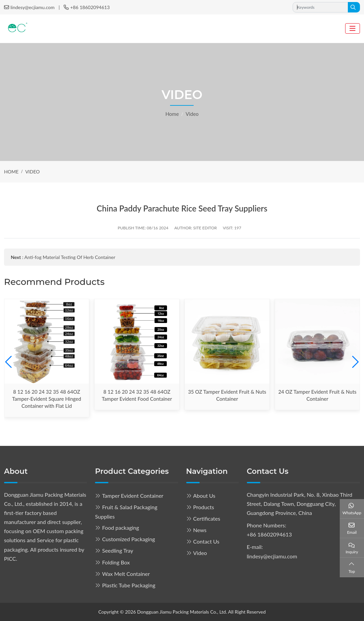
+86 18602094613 (90, 7)
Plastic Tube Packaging (129, 585)
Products (204, 507)
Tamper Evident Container (133, 496)
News (200, 530)
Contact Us (206, 541)
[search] (354, 7)
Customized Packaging (128, 539)
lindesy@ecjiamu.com (32, 7)
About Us (204, 496)
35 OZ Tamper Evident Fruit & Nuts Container (227, 395)
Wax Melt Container (126, 574)
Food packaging (121, 528)
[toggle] (353, 28)
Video (200, 553)
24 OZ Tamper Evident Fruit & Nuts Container (317, 395)
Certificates (207, 518)
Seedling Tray (118, 550)
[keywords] (320, 7)
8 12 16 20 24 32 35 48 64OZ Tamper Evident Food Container (137, 395)
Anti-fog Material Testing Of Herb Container (70, 257)
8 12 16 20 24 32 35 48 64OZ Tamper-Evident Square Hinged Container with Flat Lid (47, 399)
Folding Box (116, 562)
